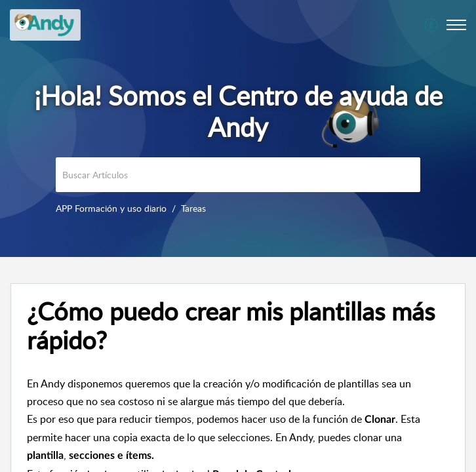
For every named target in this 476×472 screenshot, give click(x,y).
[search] (238, 175)
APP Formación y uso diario (111, 208)
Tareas (193, 208)
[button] (432, 25)
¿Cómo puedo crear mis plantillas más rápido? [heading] (231, 326)
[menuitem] (432, 25)
